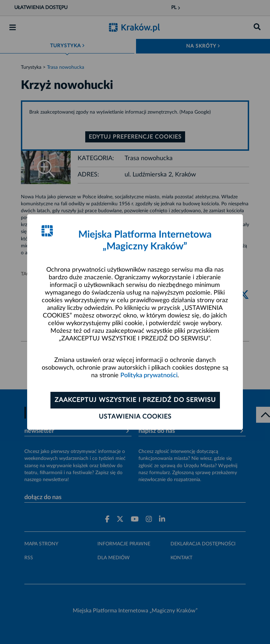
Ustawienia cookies (135, 417)
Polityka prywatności (149, 375)
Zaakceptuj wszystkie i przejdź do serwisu (135, 400)
